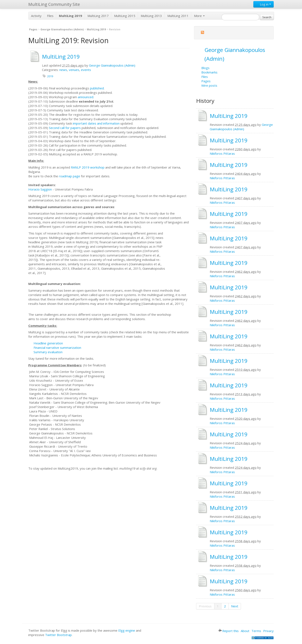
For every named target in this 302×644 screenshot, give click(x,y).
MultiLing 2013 (151, 16)
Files (50, 16)
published (97, 88)
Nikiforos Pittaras (222, 153)
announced (86, 97)
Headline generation (48, 343)
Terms (256, 631)
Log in (264, 4)
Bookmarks (209, 72)
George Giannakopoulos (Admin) (62, 29)
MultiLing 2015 (125, 16)
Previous (205, 606)
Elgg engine (127, 630)
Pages (33, 29)
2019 (50, 76)
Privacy (268, 631)
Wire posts (209, 85)
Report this (229, 631)
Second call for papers (65, 128)
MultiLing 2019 (96, 29)
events (86, 70)
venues (74, 70)
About (245, 631)
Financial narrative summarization (57, 348)
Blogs (205, 68)
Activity (36, 16)
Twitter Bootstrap (58, 635)
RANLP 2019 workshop (88, 167)
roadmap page (70, 176)
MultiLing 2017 (98, 16)
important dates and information (96, 123)
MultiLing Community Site (54, 4)
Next (235, 606)
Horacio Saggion (40, 189)
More (199, 16)
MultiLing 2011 (178, 16)
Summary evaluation (48, 352)
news (63, 70)
